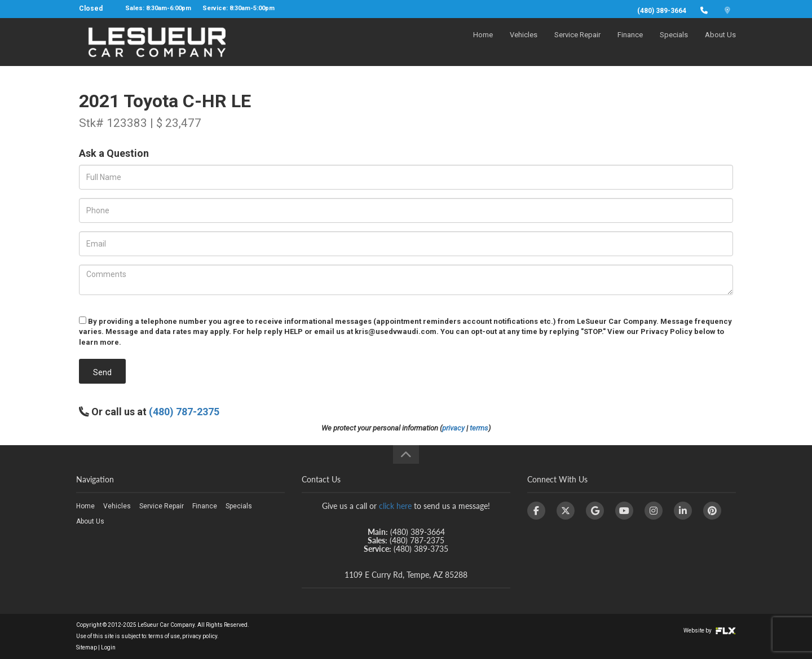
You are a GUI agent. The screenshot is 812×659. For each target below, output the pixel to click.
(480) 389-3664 (662, 11)
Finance (630, 43)
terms (479, 428)
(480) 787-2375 (184, 412)
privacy (453, 428)
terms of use (164, 636)
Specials (674, 43)
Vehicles (524, 43)
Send (102, 372)
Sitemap (87, 647)
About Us (720, 43)
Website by (710, 631)
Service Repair (577, 43)
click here (395, 506)
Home (483, 43)
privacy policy (200, 636)
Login (108, 647)
